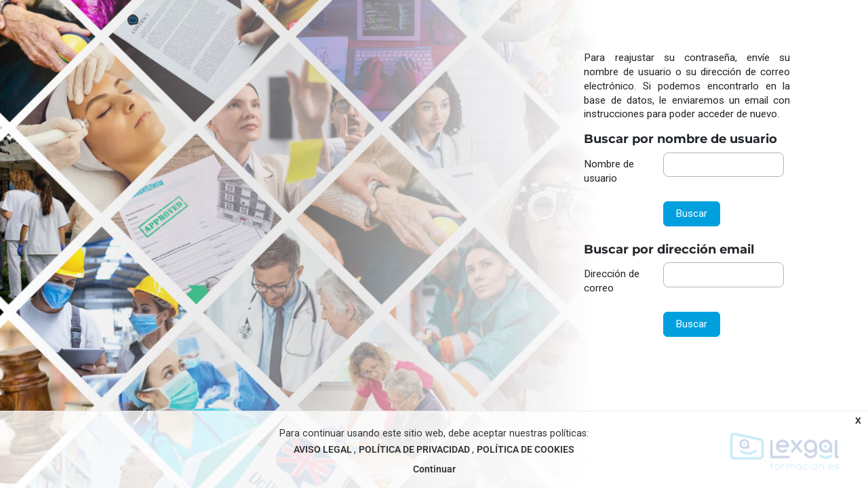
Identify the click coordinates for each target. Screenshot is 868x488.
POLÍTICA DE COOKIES (526, 450)
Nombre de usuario (609, 171)
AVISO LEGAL (324, 450)
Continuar (434, 469)
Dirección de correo (612, 281)
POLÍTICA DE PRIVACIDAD (415, 450)
